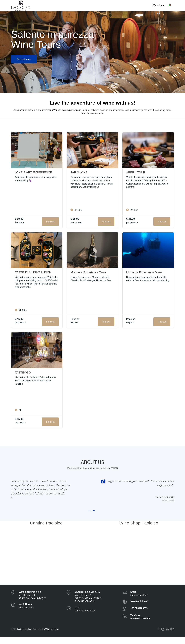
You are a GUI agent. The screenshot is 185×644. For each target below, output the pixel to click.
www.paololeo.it (139, 609)
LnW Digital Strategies (51, 637)
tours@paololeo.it (139, 603)
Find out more (24, 59)
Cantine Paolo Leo (24, 637)
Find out (50, 222)
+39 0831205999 (139, 616)
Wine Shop (158, 5)
